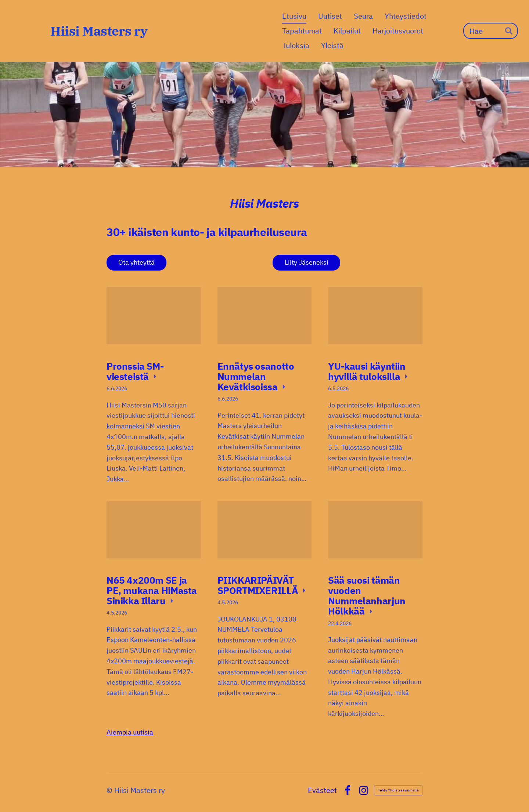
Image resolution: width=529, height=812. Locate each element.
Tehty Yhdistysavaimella (398, 790)
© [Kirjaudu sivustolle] (110, 790)
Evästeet (322, 790)
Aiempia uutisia (130, 732)
